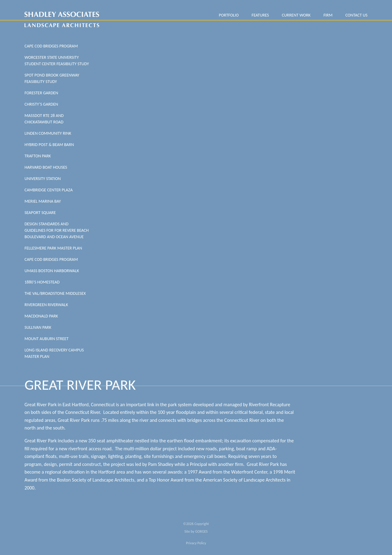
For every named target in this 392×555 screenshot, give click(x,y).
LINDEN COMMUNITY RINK (48, 133)
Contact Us (356, 15)
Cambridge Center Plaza (49, 190)
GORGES (201, 531)
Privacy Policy (196, 543)
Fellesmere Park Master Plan (53, 248)
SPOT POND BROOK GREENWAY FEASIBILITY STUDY (52, 78)
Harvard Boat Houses (46, 167)
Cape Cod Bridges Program (51, 46)
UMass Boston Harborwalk (52, 271)
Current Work (296, 15)
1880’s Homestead (42, 282)
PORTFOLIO (229, 15)
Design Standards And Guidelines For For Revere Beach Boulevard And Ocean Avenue (57, 230)
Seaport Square (40, 213)
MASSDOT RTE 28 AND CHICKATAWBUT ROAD (44, 119)
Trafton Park (38, 156)
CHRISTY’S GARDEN (41, 104)
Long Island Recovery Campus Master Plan (54, 353)
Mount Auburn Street (47, 339)
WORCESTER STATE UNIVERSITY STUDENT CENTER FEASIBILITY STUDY (57, 61)
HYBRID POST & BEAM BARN (49, 145)
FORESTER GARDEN (41, 93)
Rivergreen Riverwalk (46, 305)
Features (260, 15)
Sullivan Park (38, 327)
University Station (43, 179)
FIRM (328, 15)
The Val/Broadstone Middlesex (55, 293)
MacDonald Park (41, 316)
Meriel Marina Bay (43, 201)
